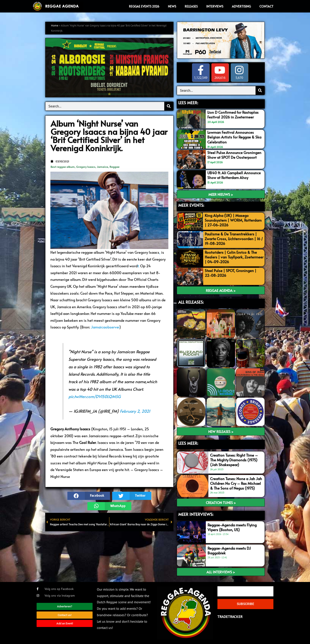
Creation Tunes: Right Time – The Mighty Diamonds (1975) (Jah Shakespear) (234, 460)
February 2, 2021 (135, 411)
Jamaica (102, 167)
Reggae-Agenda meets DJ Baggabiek (229, 551)
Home (55, 26)
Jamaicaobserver (105, 327)
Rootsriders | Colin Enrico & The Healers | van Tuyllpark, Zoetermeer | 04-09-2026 (234, 257)
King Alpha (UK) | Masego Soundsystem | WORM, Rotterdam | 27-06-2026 (233, 220)
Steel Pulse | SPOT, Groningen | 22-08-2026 (231, 273)
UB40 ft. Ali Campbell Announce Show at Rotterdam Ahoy (234, 175)
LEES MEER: (188, 103)
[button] (89, 496)
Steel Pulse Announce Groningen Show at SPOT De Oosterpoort (234, 155)
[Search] (169, 106)
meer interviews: (196, 514)
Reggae (115, 167)
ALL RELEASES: (191, 302)
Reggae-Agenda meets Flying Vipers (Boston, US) (232, 527)
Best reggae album (63, 167)
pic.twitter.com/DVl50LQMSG (95, 396)
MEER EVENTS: (191, 205)
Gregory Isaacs (86, 167)
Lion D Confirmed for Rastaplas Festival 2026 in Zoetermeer (233, 115)
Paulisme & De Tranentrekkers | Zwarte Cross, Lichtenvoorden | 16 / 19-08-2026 (234, 239)
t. (138, 266)
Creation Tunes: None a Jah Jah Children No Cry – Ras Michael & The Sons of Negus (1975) (236, 483)
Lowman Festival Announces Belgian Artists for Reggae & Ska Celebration (234, 137)
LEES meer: (188, 443)
